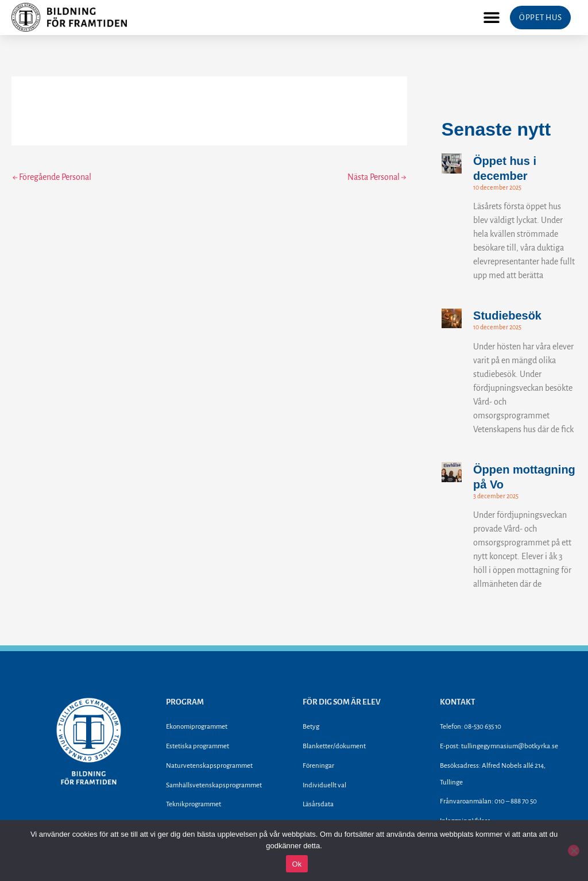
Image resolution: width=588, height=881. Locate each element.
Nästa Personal (377, 177)
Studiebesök (507, 316)
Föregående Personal (52, 177)
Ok (297, 864)
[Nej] (574, 851)
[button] (491, 18)
